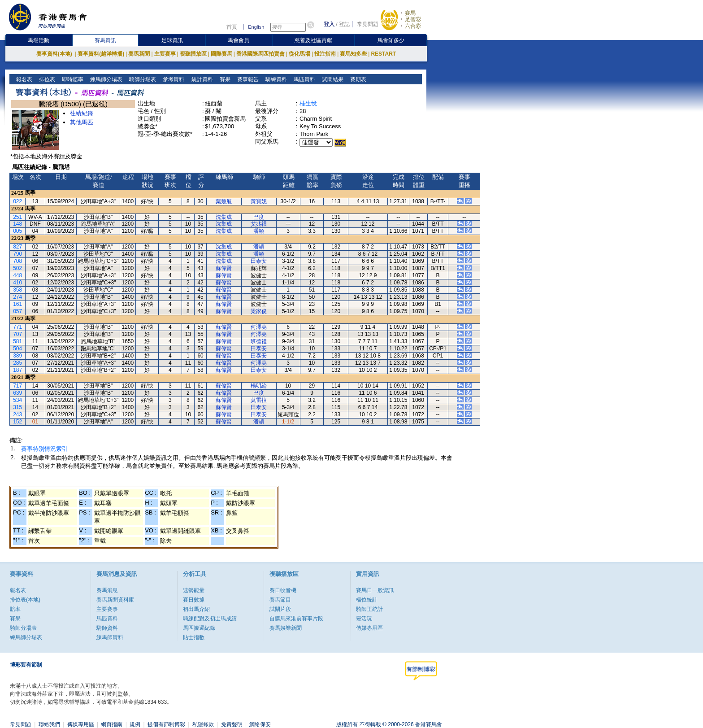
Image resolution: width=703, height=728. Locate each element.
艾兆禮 (259, 224)
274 (17, 297)
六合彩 (413, 26)
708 (17, 261)
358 (17, 290)
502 (17, 268)
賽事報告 (247, 79)
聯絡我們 (49, 724)
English (256, 27)
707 (17, 334)
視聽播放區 (193, 54)
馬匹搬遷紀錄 (199, 628)
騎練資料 (275, 79)
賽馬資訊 (105, 40)
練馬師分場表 (106, 79)
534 (17, 400)
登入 (329, 24)
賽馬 (410, 13)
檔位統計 (367, 600)
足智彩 (413, 19)
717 (17, 386)
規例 (135, 724)
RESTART (383, 54)
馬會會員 (239, 40)
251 (17, 217)
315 (17, 407)
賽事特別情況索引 (44, 449)
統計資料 (201, 79)
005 (17, 231)
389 (17, 356)
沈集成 (224, 217)
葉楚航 (224, 201)
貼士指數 (194, 637)
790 (17, 254)
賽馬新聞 (139, 54)
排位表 (46, 79)
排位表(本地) (25, 600)
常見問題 (368, 24)
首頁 (232, 27)
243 (17, 414)
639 (17, 393)
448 (17, 275)
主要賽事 (165, 54)
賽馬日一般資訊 (375, 590)
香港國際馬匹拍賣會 (260, 54)
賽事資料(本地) (55, 54)
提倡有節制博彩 (166, 724)
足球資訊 (172, 40)
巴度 (259, 217)
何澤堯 (259, 327)
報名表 (24, 79)
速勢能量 (194, 590)
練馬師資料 (110, 637)
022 (17, 201)
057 (17, 311)
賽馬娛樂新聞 (286, 628)
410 (17, 283)
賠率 (15, 609)
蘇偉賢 (224, 268)
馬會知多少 (391, 40)
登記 (344, 24)
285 (17, 363)
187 (17, 370)
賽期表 (357, 79)
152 (17, 422)
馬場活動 (39, 40)
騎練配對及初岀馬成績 (210, 619)
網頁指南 (112, 724)
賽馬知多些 (353, 54)
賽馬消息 (107, 590)
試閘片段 (280, 609)
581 (17, 341)
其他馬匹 (82, 122)
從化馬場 (299, 54)
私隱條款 (203, 724)
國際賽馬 (221, 54)
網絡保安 (260, 724)
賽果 (224, 79)
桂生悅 (308, 103)
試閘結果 (332, 79)
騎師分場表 (142, 79)
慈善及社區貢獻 (313, 40)
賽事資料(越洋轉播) (101, 54)
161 (17, 304)
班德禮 (259, 341)
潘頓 (259, 231)
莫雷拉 (259, 400)
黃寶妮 (259, 201)
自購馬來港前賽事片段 (296, 619)
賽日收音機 (283, 590)
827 (17, 247)
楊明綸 (259, 386)
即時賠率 (72, 79)
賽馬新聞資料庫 (115, 600)
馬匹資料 (303, 79)
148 (17, 224)
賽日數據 (194, 600)
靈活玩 (364, 619)
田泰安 (259, 261)
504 (17, 349)
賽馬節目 (280, 600)
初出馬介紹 (196, 609)
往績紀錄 (82, 113)
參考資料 (173, 79)
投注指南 (325, 54)
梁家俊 (259, 311)
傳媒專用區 (369, 628)
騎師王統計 (369, 609)
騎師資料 (107, 628)
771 (17, 327)
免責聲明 (232, 724)
